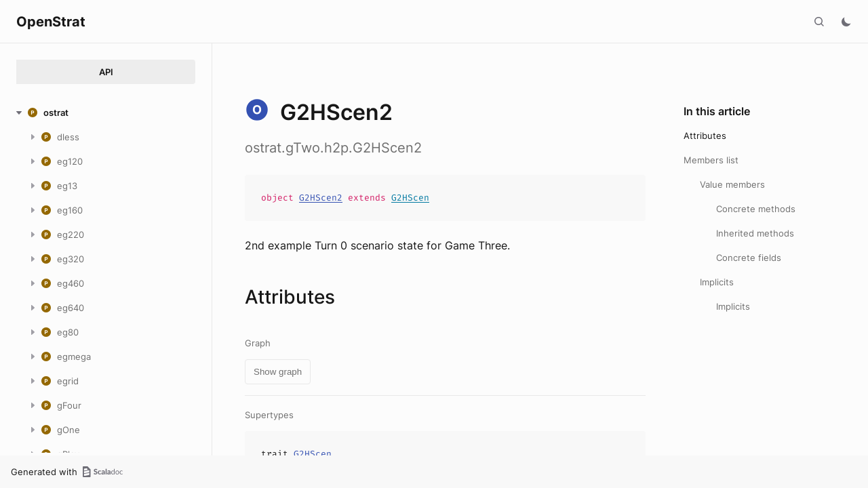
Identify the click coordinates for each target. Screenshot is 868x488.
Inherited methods (755, 233)
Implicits (717, 282)
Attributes (705, 136)
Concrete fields (749, 258)
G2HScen (410, 198)
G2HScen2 (321, 198)
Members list (711, 160)
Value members (732, 184)
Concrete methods (756, 209)
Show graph (278, 372)
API (106, 72)
